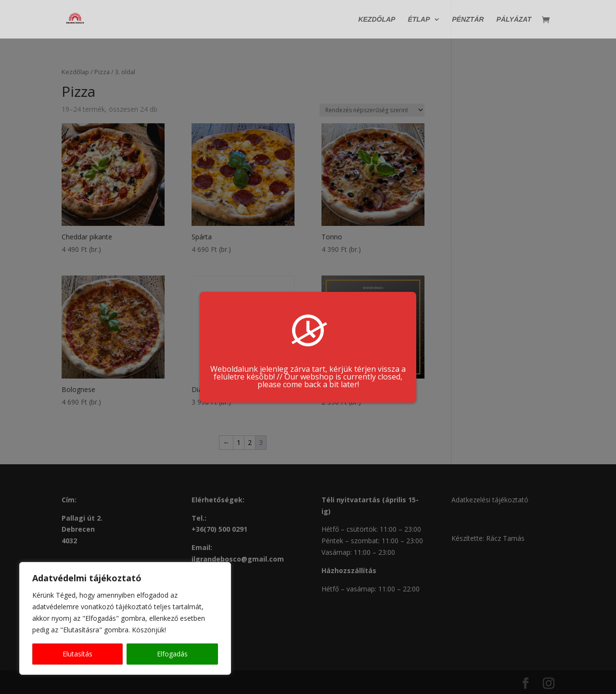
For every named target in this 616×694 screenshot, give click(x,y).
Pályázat (514, 20)
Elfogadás (172, 654)
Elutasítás (77, 654)
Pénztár (468, 20)
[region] (125, 618)
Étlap (419, 20)
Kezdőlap (377, 20)
